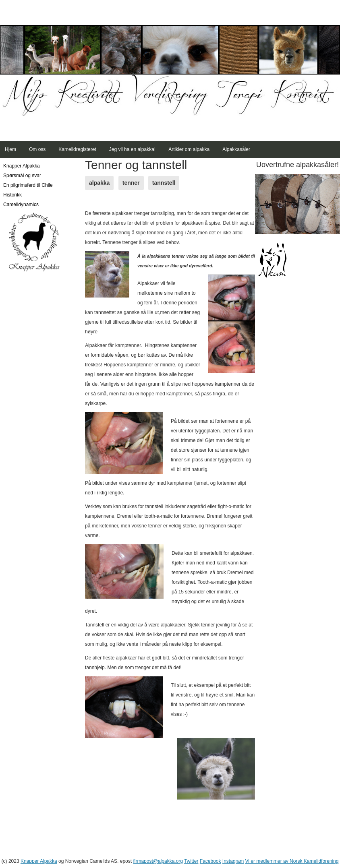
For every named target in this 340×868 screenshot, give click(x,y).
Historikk (12, 195)
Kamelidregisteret (77, 149)
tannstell (164, 183)
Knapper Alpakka (22, 166)
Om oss (37, 149)
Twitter (191, 861)
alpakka (99, 183)
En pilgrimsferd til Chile (28, 185)
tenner (131, 183)
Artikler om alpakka (189, 149)
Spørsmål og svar (22, 176)
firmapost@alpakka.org (158, 861)
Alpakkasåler (236, 149)
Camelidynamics (21, 205)
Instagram (233, 861)
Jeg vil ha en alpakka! (132, 149)
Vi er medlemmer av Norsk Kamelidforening (292, 861)
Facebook (210, 861)
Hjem (10, 149)
